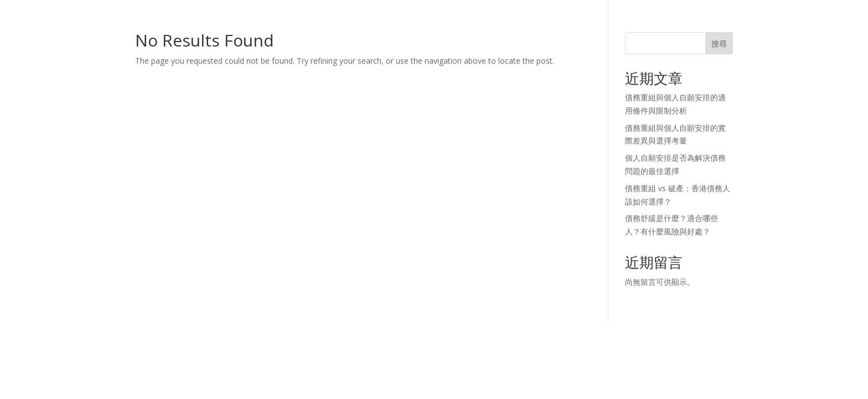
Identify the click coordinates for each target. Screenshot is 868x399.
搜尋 (719, 44)
